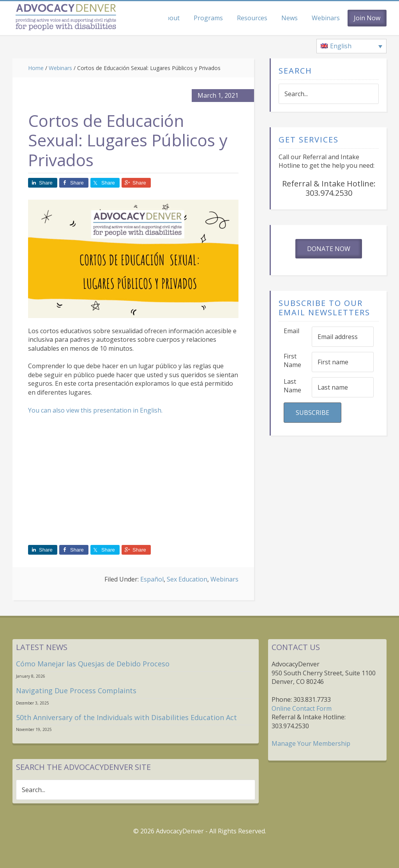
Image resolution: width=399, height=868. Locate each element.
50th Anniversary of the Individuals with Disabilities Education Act (126, 717)
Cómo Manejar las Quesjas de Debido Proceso (93, 664)
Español (152, 579)
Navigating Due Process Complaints (76, 691)
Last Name (292, 386)
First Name (292, 361)
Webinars (224, 579)
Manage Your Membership (311, 743)
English (151, 410)
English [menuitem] (341, 46)
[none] (351, 46)
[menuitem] (351, 46)
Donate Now (329, 249)
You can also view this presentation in (84, 410)
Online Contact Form (302, 708)
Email (291, 331)
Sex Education (187, 579)
